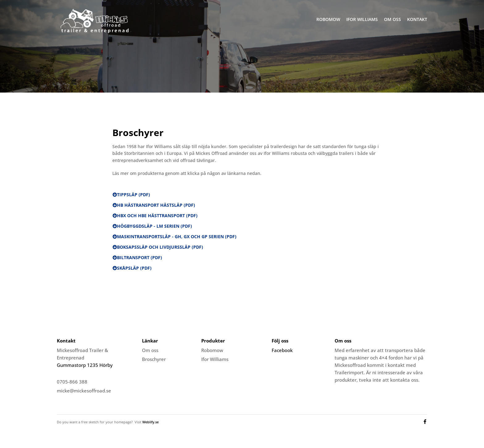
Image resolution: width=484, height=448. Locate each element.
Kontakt (417, 19)
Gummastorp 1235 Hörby (85, 365)
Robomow (328, 19)
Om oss (392, 19)
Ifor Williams (362, 19)
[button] (131, 195)
